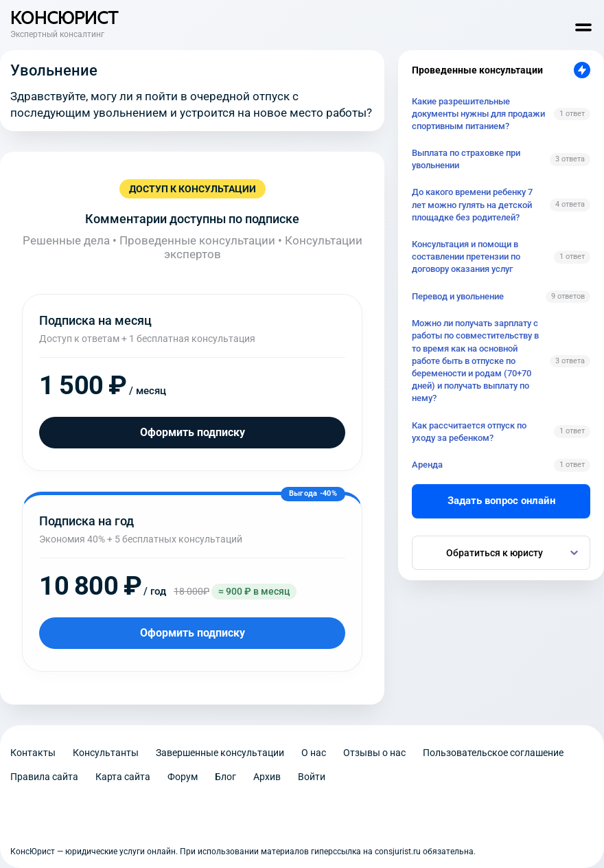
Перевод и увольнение (458, 296)
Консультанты (106, 753)
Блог (225, 777)
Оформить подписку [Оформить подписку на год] (193, 633)
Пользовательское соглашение (493, 753)
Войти (312, 777)
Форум (183, 777)
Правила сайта (44, 777)
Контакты (33, 753)
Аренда (427, 465)
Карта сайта (123, 777)
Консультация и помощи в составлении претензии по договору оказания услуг (466, 256)
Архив (267, 777)
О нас (314, 753)
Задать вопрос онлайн (501, 501)
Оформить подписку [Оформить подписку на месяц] (193, 432)
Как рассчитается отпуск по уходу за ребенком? (469, 432)
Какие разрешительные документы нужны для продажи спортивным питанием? (478, 114)
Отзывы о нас (374, 753)
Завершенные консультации (220, 753)
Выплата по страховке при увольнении (466, 159)
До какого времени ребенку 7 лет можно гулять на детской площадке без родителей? (472, 204)
